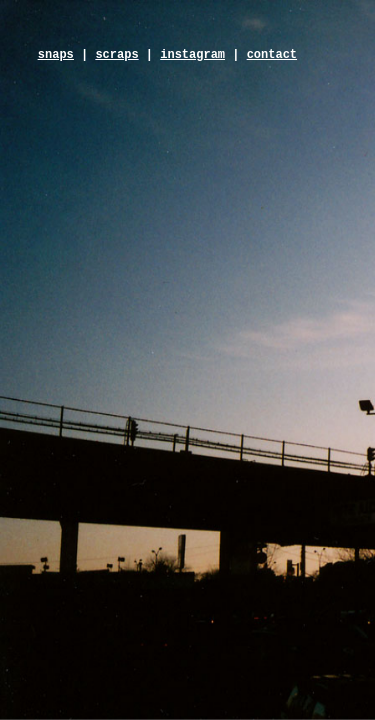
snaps (56, 55)
